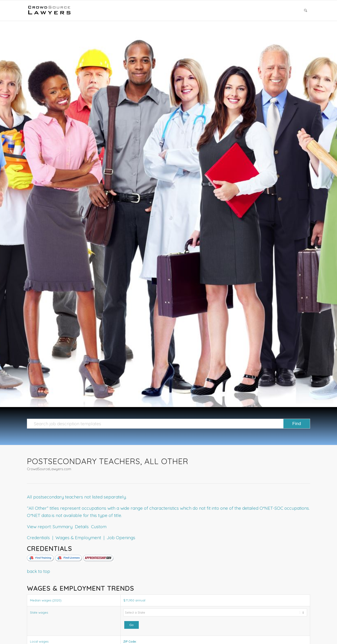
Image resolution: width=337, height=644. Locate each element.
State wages (39, 612)
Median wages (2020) (46, 600)
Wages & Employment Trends (81, 588)
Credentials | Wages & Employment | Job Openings (81, 538)
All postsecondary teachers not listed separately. (77, 497)
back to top (38, 571)
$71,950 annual (134, 600)
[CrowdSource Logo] (49, 11)
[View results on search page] (297, 424)
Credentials (49, 548)
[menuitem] (306, 11)
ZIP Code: (130, 642)
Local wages (39, 641)
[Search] (306, 11)
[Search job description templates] (168, 424)
